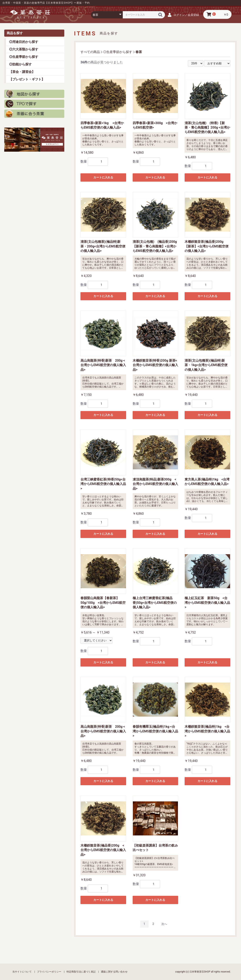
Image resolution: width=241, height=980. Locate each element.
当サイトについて (22, 972)
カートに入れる (103, 177)
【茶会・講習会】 (22, 72)
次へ (164, 924)
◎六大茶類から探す (24, 49)
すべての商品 (90, 52)
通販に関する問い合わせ (114, 972)
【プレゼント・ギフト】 (27, 79)
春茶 (139, 52)
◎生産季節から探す (24, 57)
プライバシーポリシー (49, 972)
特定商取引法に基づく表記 (81, 972)
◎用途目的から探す (24, 42)
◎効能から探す (20, 64)
